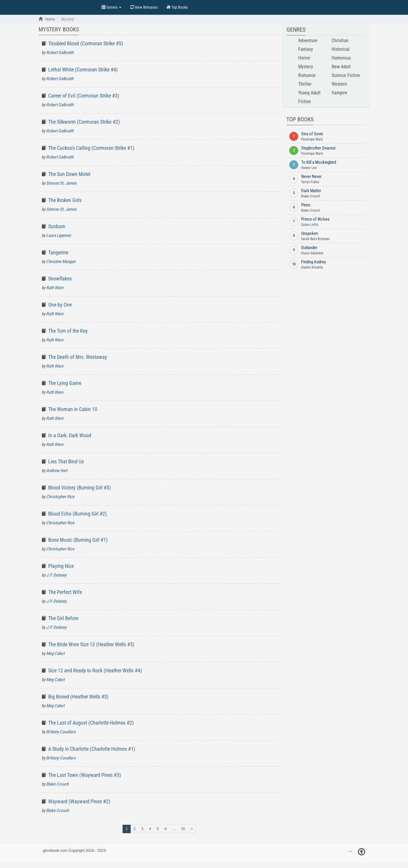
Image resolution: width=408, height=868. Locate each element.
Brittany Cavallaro (61, 732)
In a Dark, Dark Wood (70, 435)
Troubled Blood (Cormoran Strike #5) (86, 43)
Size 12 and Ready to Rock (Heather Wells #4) (95, 670)
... (174, 829)
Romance (307, 75)
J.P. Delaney (56, 575)
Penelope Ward (312, 139)
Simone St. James (61, 183)
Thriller (305, 84)
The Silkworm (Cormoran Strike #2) (84, 122)
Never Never (311, 177)
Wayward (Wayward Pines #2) (79, 801)
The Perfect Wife (65, 592)
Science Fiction (346, 75)
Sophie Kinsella (312, 267)
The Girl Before (63, 618)
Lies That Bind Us (66, 461)
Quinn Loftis (310, 225)
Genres (111, 7)
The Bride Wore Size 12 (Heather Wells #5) (91, 644)
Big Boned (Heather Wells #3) (78, 697)
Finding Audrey (313, 262)
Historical (341, 49)
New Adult (341, 67)
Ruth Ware (55, 288)
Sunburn (57, 226)
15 (183, 829)
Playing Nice (61, 566)
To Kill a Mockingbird (319, 162)
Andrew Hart (57, 471)
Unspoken (310, 233)
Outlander (309, 248)
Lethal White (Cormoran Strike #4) (83, 70)
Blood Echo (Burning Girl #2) (78, 514)
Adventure (308, 40)
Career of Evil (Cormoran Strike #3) (84, 96)
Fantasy (306, 49)
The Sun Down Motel (69, 174)
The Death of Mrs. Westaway (78, 357)
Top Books (67, 7)
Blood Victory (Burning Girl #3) (80, 488)
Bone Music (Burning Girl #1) (78, 540)
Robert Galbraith (60, 53)
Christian (340, 40)
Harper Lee (309, 168)
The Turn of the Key (68, 331)
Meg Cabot (55, 653)
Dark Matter (311, 191)
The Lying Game (65, 383)
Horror (304, 58)
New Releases (144, 7)
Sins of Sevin (312, 134)
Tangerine (58, 252)
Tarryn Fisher (310, 182)
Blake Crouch (57, 784)
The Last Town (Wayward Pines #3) (85, 775)
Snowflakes (60, 279)
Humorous (341, 58)
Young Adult (309, 93)
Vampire (339, 93)
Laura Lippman (59, 235)
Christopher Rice (60, 497)
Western (339, 84)
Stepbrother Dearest (318, 148)
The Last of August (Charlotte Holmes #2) (91, 723)
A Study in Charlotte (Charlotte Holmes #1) (92, 749)
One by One (60, 305)
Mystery (306, 67)
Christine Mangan (61, 262)
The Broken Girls (65, 200)
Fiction (305, 101)
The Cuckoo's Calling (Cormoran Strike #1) (91, 148)
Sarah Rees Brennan (315, 239)
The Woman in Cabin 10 (73, 409)
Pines (306, 205)
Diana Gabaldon (312, 253)
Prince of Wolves (315, 219)
